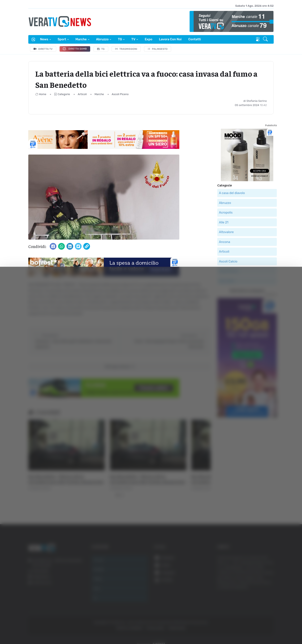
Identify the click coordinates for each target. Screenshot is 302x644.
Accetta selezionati (259, 589)
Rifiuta (260, 603)
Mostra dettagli (229, 629)
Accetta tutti (260, 575)
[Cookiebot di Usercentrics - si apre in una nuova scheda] (36, 629)
